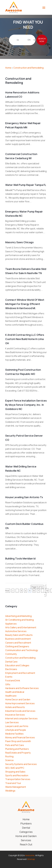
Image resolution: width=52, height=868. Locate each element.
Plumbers (26, 824)
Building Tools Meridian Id (20, 558)
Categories (26, 832)
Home (8, 68)
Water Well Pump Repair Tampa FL (26, 185)
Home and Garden (26, 836)
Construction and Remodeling (28, 68)
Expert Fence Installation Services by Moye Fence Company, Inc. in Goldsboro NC (26, 405)
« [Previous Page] (13, 591)
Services (26, 841)
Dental (26, 828)
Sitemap (31, 859)
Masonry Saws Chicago (19, 242)
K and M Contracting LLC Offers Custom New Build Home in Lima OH (25, 339)
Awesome (30, 855)
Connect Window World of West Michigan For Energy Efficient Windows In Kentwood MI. (25, 304)
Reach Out (26, 845)
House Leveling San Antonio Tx (24, 497)
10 (47, 591)
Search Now (42, 43)
